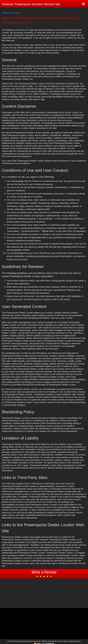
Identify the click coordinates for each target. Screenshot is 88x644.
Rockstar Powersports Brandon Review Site (31, 4)
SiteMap (44, 641)
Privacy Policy (52, 641)
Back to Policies (11, 13)
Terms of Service (63, 641)
